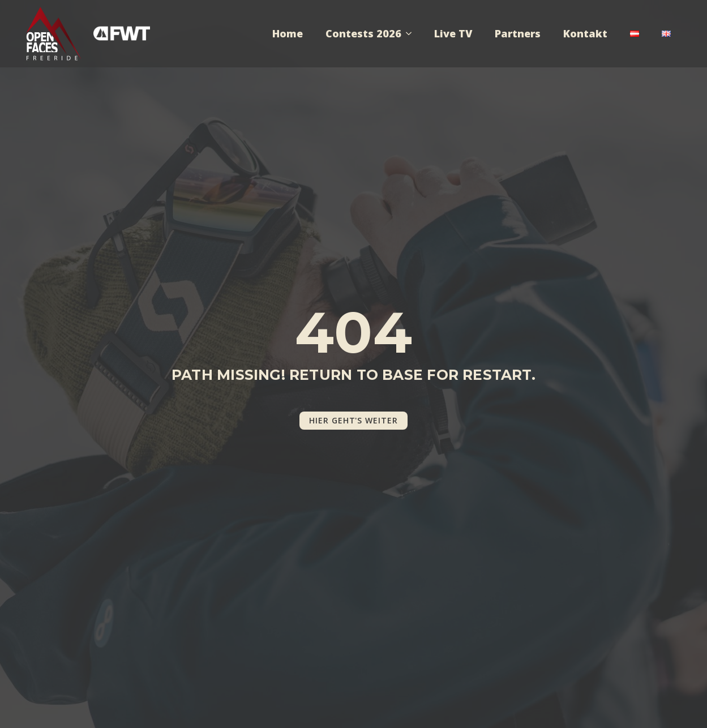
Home (288, 33)
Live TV (453, 33)
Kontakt (585, 33)
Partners (518, 33)
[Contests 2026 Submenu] (412, 33)
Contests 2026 (363, 33)
